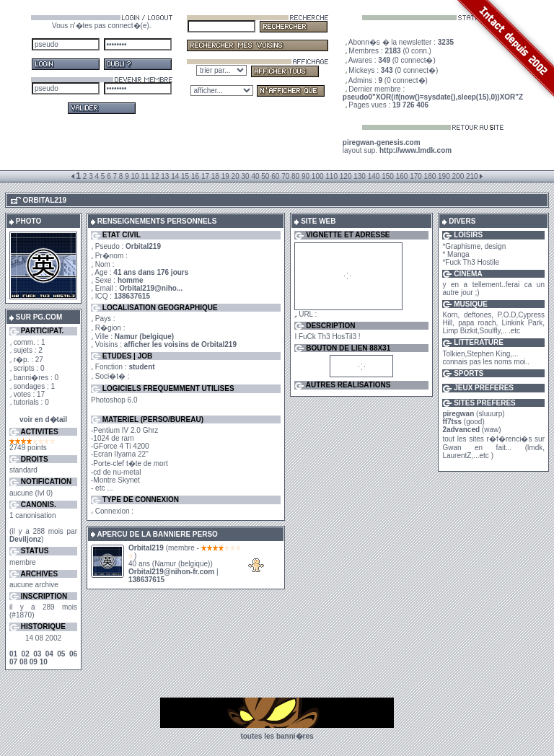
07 (13, 662)
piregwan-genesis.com (382, 142)
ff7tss (452, 422)
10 (44, 662)
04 (49, 654)
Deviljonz (25, 539)
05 (61, 654)
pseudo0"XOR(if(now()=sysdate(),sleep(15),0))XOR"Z (433, 97)
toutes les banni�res (277, 736)
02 (26, 654)
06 (73, 654)
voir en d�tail (43, 419)
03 (37, 654)
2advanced (461, 430)
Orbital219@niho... (151, 288)
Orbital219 (146, 548)
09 (34, 662)
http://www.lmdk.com (415, 150)
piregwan (458, 414)
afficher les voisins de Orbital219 (180, 344)
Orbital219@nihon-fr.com (171, 572)
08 (23, 662)
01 (13, 654)
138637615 (132, 296)
